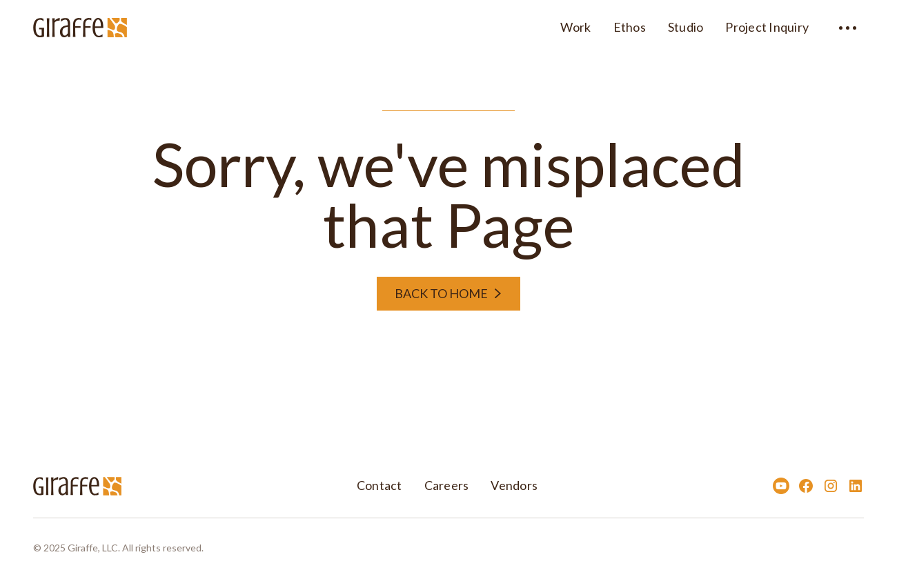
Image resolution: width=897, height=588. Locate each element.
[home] (80, 26)
